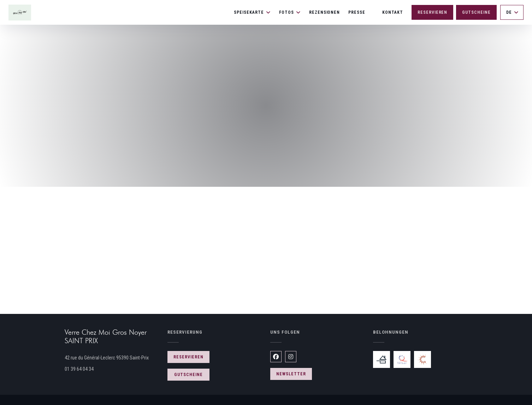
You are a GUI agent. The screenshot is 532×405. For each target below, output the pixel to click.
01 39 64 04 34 (79, 369)
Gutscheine (476, 12)
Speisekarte (252, 12)
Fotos (290, 12)
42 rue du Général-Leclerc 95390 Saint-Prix (112, 357)
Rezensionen (325, 12)
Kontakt (393, 12)
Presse (357, 12)
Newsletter (291, 374)
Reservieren (433, 12)
